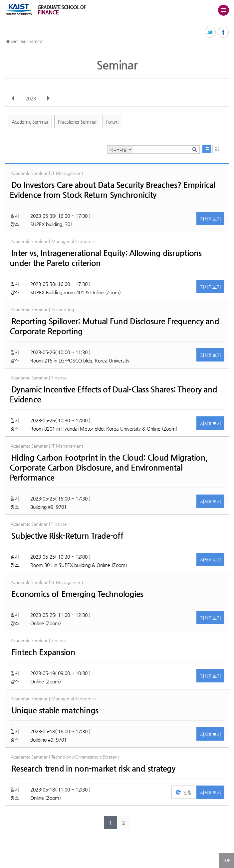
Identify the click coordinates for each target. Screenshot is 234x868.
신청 (188, 793)
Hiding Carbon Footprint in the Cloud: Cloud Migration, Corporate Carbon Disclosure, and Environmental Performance (109, 468)
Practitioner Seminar (77, 122)
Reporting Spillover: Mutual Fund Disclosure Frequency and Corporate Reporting (114, 326)
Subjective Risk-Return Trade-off (67, 536)
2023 (31, 98)
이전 (13, 98)
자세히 (210, 219)
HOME (8, 42)
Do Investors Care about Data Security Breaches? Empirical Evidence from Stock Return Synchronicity (113, 190)
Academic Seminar (30, 122)
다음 (48, 98)
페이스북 (224, 32)
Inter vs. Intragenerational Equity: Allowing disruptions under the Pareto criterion (106, 258)
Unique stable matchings (55, 710)
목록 (207, 149)
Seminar (18, 41)
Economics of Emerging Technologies (77, 594)
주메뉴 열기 (223, 10)
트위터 (211, 32)
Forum (113, 122)
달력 (217, 149)
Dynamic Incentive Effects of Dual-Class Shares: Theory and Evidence (113, 394)
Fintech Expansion (43, 652)
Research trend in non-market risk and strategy (93, 769)
